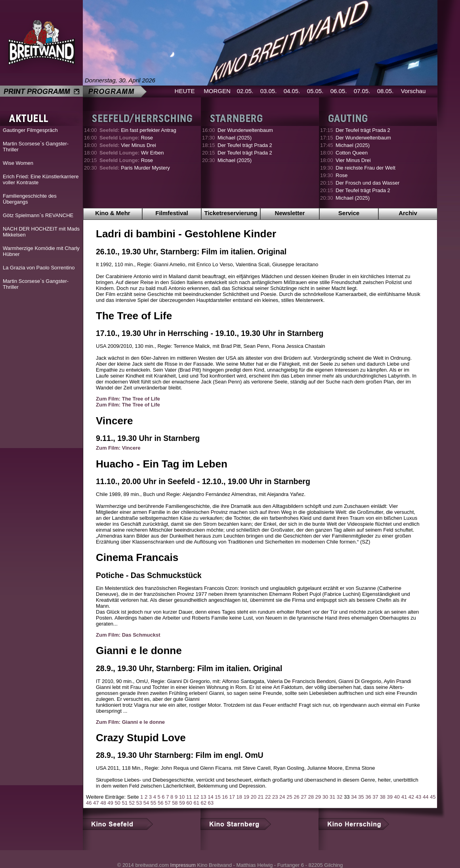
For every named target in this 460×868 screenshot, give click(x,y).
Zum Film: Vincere (118, 448)
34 (354, 797)
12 (196, 797)
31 (332, 797)
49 (110, 803)
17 (232, 797)
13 (203, 797)
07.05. (362, 91)
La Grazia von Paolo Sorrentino (39, 268)
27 (303, 797)
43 (418, 797)
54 (146, 803)
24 (282, 797)
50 (117, 803)
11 (189, 797)
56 (160, 803)
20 (254, 797)
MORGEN (217, 91)
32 (340, 797)
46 (89, 803)
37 (375, 797)
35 (361, 797)
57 (168, 803)
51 (124, 803)
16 (225, 797)
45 (433, 797)
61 (196, 803)
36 (368, 797)
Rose (126, 138)
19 (246, 797)
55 (153, 803)
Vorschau (413, 91)
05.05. (315, 91)
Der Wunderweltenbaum (245, 130)
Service (349, 213)
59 (182, 803)
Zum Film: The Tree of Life (128, 399)
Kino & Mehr (113, 213)
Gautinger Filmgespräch (30, 130)
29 (318, 797)
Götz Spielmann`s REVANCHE (38, 215)
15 (218, 797)
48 (103, 803)
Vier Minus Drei (128, 145)
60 (189, 803)
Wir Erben (132, 153)
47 (96, 803)
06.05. (339, 91)
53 (139, 803)
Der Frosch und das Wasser (367, 183)
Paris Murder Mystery (135, 168)
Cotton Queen (352, 153)
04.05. (292, 91)
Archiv (408, 213)
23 (275, 797)
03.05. (269, 91)
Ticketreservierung (231, 213)
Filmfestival (172, 213)
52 (132, 803)
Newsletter (290, 213)
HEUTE (185, 91)
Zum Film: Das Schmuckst (128, 635)
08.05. (386, 91)
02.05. (245, 91)
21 (261, 797)
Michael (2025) (235, 138)
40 (397, 797)
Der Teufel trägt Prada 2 (245, 145)
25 (289, 797)
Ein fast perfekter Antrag (138, 130)
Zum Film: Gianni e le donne (130, 722)
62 (204, 803)
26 (296, 797)
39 (389, 797)
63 (211, 803)
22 (268, 797)
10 (182, 797)
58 (175, 803)
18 (239, 797)
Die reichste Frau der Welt (366, 168)
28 (311, 797)
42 (411, 797)
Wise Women (18, 163)
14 (210, 797)
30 (325, 797)
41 (404, 797)
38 (382, 797)
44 (426, 797)
